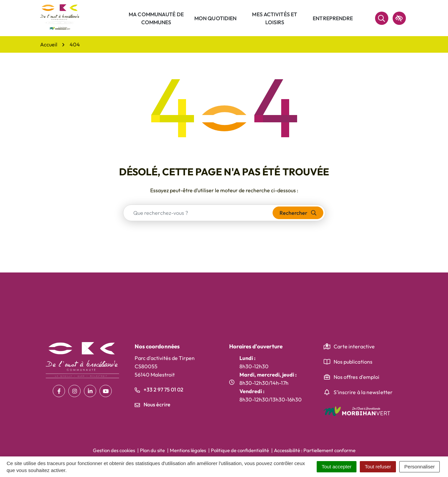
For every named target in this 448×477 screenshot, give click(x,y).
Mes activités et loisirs (275, 18)
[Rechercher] (382, 18)
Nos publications (353, 362)
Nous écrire (153, 404)
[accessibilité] (399, 18)
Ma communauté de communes (156, 18)
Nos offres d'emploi (357, 377)
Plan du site (152, 450)
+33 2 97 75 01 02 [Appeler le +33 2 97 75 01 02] (159, 389)
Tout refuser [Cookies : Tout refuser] (378, 467)
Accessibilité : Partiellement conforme (315, 450)
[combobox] (198, 213)
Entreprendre (333, 18)
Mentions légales (188, 450)
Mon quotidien (215, 18)
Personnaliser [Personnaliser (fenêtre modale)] (419, 467)
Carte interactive (354, 346)
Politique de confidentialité (240, 450)
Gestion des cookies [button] (114, 450)
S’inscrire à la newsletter (363, 392)
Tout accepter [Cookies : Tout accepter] (337, 467)
